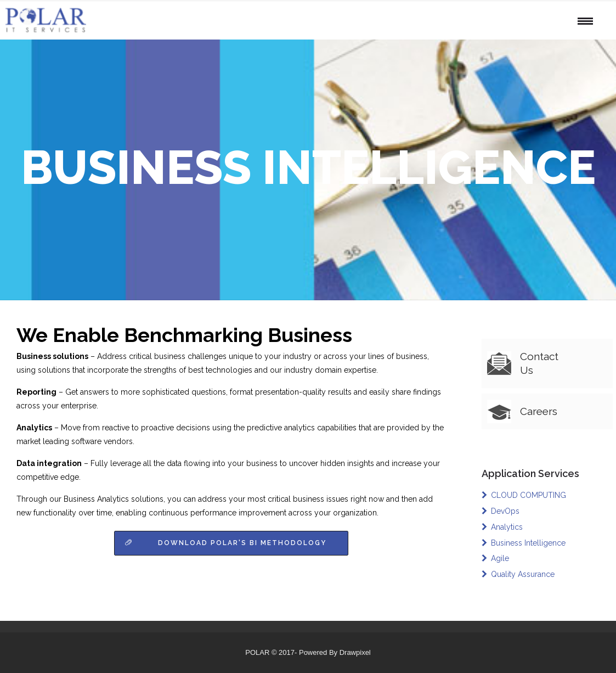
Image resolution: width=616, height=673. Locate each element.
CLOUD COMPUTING (529, 495)
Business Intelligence (528, 543)
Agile (500, 558)
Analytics (507, 527)
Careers (539, 411)
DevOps (505, 511)
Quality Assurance (523, 574)
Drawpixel (355, 652)
